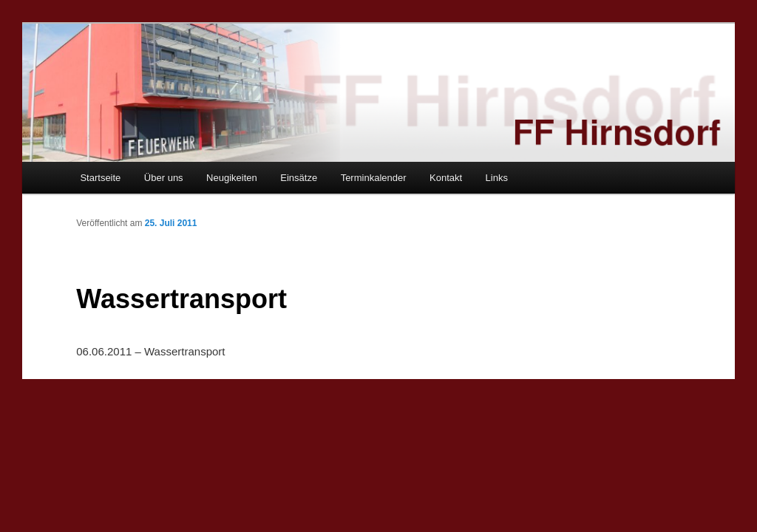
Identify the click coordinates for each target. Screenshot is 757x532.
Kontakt (446, 178)
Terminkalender (374, 178)
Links (497, 178)
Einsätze (299, 178)
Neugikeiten (232, 178)
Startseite (100, 178)
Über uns (164, 178)
